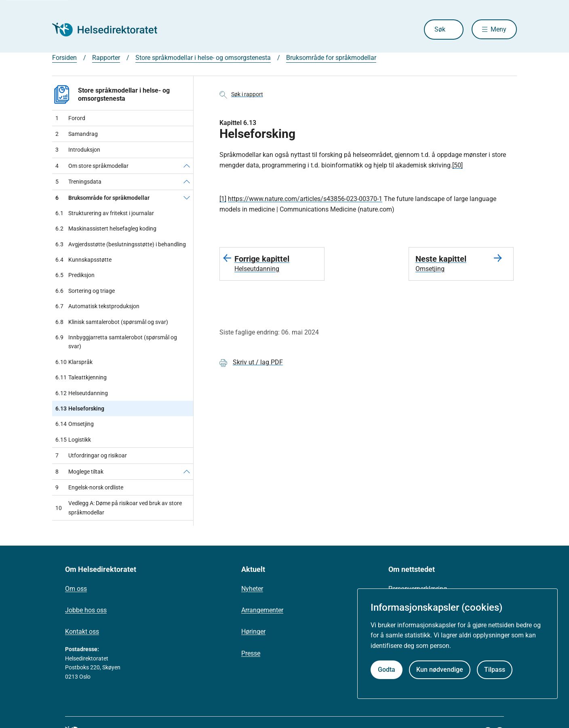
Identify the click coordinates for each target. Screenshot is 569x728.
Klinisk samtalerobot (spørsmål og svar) (112, 322)
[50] (457, 165)
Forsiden (64, 58)
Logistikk (73, 440)
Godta (387, 670)
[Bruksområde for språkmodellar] (187, 198)
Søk (439, 29)
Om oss (76, 589)
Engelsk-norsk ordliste (89, 487)
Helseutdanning (82, 393)
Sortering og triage (85, 291)
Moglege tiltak (79, 472)
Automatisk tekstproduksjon (97, 306)
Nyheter (252, 589)
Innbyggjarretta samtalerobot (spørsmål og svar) (116, 342)
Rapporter (106, 58)
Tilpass (495, 670)
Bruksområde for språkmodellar (331, 58)
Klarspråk (74, 362)
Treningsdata (78, 182)
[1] (223, 199)
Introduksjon (78, 150)
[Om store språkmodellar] (187, 166)
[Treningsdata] (187, 182)
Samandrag (77, 134)
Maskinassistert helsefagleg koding (106, 229)
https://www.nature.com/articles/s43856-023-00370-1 (305, 199)
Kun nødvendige (440, 670)
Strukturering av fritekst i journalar (105, 213)
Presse (251, 653)
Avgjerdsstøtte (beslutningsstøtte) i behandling (121, 244)
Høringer (253, 632)
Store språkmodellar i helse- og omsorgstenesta (203, 58)
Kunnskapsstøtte (83, 260)
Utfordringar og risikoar (91, 455)
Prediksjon (75, 275)
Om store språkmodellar (92, 166)
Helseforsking (80, 408)
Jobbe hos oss (86, 610)
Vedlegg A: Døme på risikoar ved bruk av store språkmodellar (119, 508)
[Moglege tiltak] (187, 472)
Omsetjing (75, 424)
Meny (498, 29)
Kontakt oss (82, 632)
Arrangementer (262, 610)
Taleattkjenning (81, 377)
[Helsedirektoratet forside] (110, 30)
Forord (70, 118)
